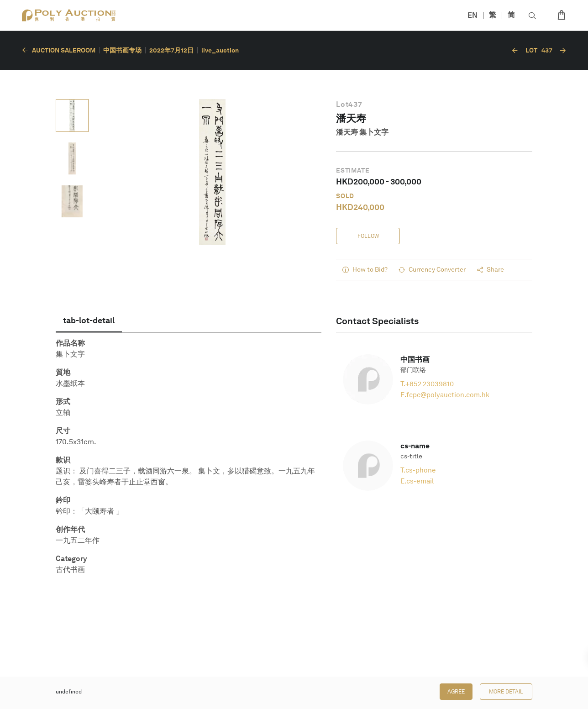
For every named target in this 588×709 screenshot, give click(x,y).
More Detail (506, 692)
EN (472, 15)
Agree (456, 692)
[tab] (89, 320)
